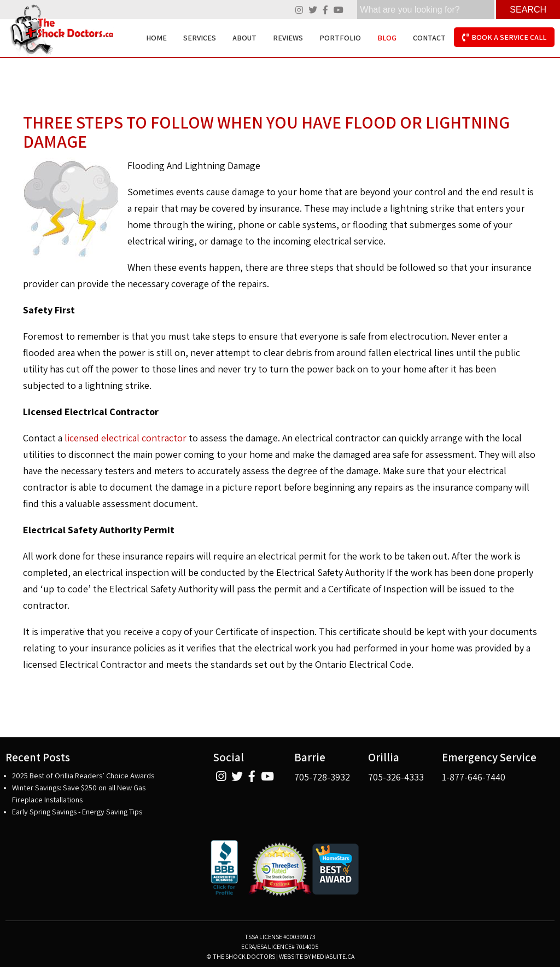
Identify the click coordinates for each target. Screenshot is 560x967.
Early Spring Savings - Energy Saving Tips (77, 811)
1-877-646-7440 (474, 777)
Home (156, 38)
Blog (387, 38)
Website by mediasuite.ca (317, 956)
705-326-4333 (396, 777)
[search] (425, 10)
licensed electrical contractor (126, 438)
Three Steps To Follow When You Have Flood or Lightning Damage (266, 132)
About (244, 38)
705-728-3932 (322, 777)
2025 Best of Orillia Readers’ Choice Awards (83, 775)
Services (200, 38)
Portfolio (340, 38)
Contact (429, 38)
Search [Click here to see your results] (528, 10)
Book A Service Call (504, 37)
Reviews (288, 38)
